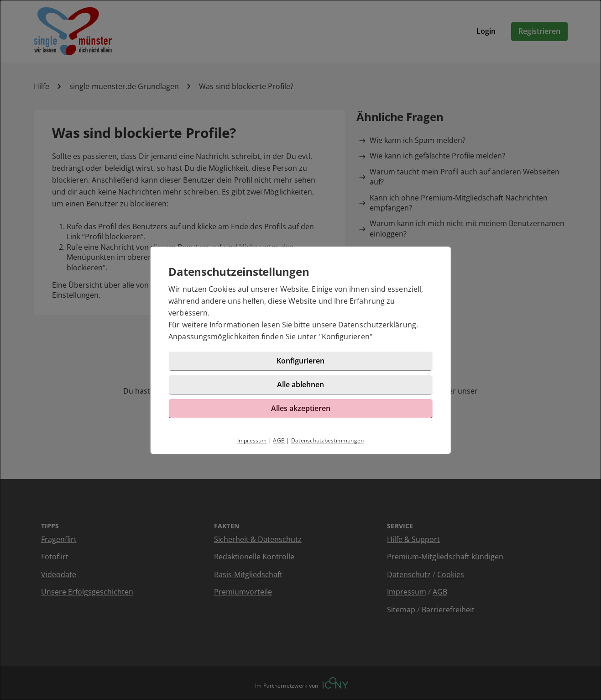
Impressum (252, 440)
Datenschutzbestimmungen (328, 440)
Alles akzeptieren (301, 408)
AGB (279, 440)
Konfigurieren (346, 337)
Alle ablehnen (300, 384)
